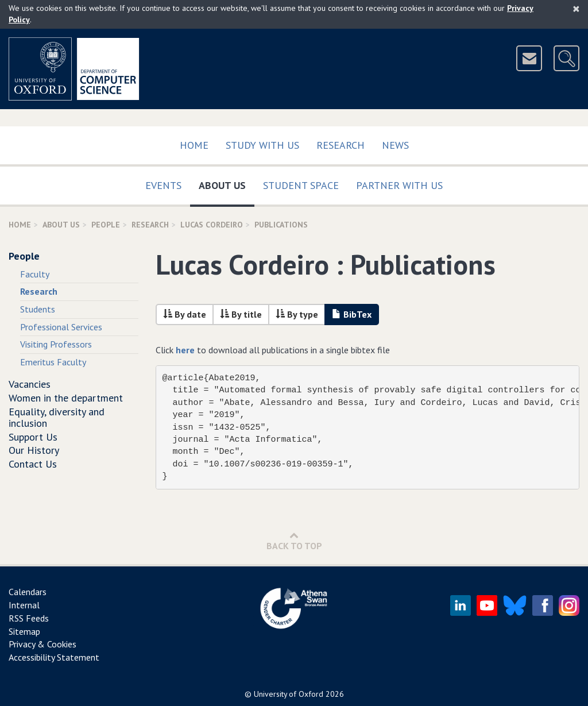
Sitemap (24, 631)
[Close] (576, 9)
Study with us (262, 145)
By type (297, 314)
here (185, 350)
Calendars (28, 592)
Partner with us (399, 185)
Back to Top (294, 541)
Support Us (33, 437)
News (395, 145)
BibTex (352, 314)
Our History (34, 450)
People (106, 225)
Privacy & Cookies (42, 644)
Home (194, 145)
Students (38, 309)
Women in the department (66, 398)
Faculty (35, 274)
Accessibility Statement (54, 657)
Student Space (301, 185)
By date (185, 314)
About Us (227, 183)
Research (341, 145)
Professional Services (61, 327)
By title (241, 314)
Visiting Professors (56, 344)
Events (163, 185)
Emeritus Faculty (53, 362)
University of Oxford (289, 694)
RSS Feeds (29, 618)
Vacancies (30, 384)
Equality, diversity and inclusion (57, 417)
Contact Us (33, 464)
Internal (24, 605)
